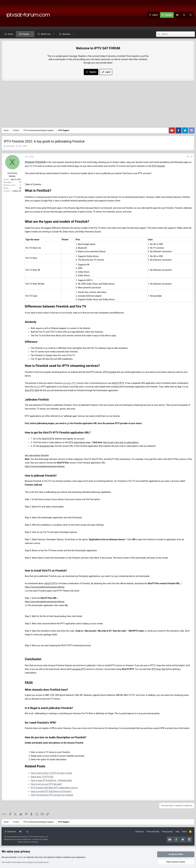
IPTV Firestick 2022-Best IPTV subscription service (54, 788)
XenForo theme (23, 842)
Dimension (10, 832)
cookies (20, 857)
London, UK (17, 191)
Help (177, 832)
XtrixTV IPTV (118, 383)
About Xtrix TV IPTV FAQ (42, 777)
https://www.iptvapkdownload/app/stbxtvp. (45, 466)
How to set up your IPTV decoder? (46, 784)
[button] (32, 34)
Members (67, 34)
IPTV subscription (77, 442)
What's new (46, 34)
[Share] (188, 157)
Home (10, 34)
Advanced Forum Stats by (26, 839)
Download (44, 446)
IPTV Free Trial (159, 669)
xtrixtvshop (10, 146)
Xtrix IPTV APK (32, 390)
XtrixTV (37, 387)
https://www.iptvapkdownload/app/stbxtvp (45, 587)
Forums (26, 34)
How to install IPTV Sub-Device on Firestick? (51, 791)
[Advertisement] (98, 105)
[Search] (190, 15)
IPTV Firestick (158, 166)
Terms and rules (153, 832)
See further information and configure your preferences (25, 862)
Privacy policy (167, 832)
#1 (192, 157)
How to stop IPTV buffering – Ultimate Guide (51, 780)
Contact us (140, 832)
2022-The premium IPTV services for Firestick (52, 795)
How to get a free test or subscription (121, 442)
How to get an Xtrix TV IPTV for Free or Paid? (51, 773)
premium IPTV (70, 383)
